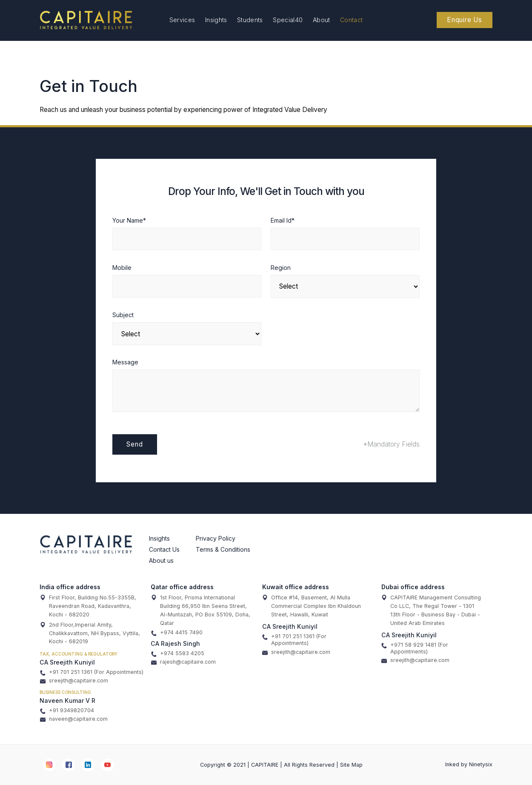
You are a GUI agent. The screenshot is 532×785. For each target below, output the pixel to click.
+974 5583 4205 (178, 653)
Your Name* (129, 220)
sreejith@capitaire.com (74, 681)
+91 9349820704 (67, 711)
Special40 (288, 20)
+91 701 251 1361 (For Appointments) (92, 672)
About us (161, 560)
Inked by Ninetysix (469, 764)
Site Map (351, 765)
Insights (216, 20)
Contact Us (164, 549)
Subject (123, 315)
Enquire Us (465, 20)
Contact (351, 20)
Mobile (122, 268)
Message (125, 362)
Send (134, 444)
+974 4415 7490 (177, 633)
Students (250, 20)
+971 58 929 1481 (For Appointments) (415, 648)
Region (281, 268)
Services (182, 20)
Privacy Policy (216, 538)
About (322, 20)
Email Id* (283, 220)
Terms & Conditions (223, 549)
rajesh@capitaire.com (183, 662)
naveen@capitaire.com (74, 719)
